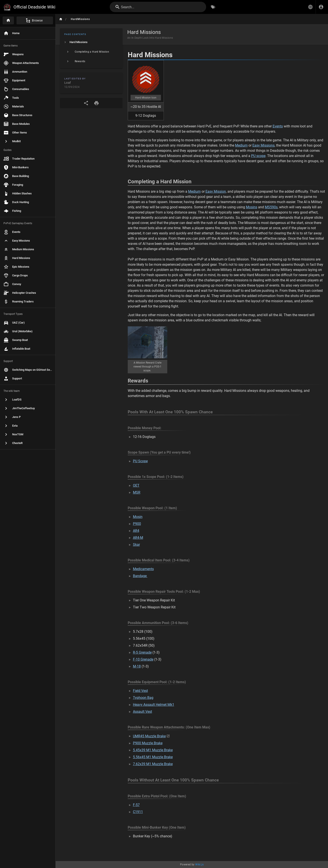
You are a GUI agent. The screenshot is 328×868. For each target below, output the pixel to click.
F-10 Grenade (143, 659)
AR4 (136, 531)
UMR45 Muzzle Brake (149, 736)
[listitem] (91, 42)
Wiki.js (199, 865)
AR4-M (138, 538)
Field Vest (140, 691)
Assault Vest (142, 712)
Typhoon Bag (143, 698)
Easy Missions (263, 145)
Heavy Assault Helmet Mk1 (154, 705)
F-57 (136, 805)
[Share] (86, 103)
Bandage (140, 576)
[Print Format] (96, 103)
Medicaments (143, 569)
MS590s (271, 207)
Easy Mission (216, 191)
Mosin (138, 517)
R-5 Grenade (142, 652)
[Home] (8, 20)
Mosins (252, 207)
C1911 (138, 812)
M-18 (137, 666)
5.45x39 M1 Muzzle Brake (153, 750)
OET (136, 485)
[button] (310, 7)
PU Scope (140, 461)
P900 (137, 524)
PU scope (258, 156)
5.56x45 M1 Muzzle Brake (153, 757)
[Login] (321, 7)
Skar (136, 545)
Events (278, 126)
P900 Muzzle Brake (148, 743)
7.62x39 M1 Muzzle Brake (153, 764)
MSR (137, 492)
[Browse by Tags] (213, 7)
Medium (241, 145)
